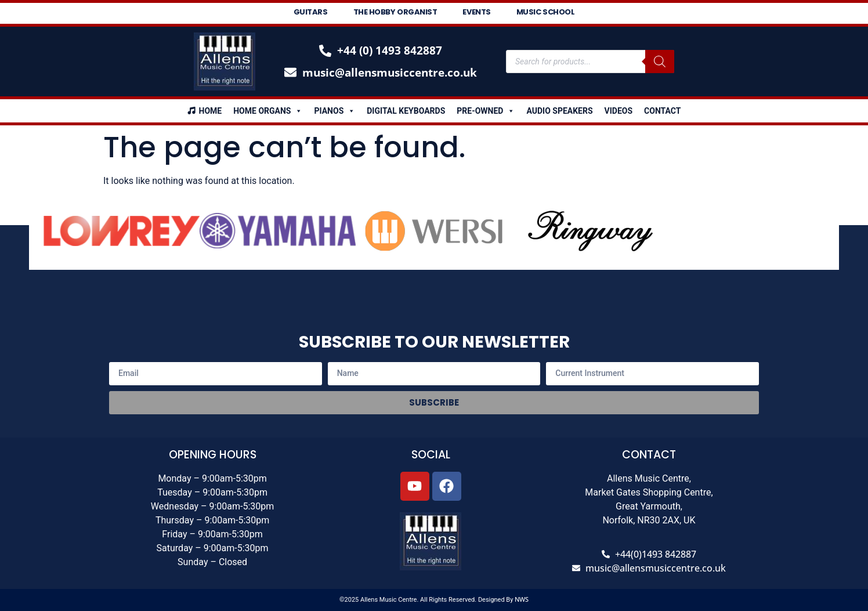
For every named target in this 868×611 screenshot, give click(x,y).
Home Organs (268, 111)
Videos (619, 111)
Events (476, 12)
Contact (662, 111)
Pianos (334, 111)
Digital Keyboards (406, 111)
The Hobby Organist (395, 12)
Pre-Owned (486, 111)
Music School (546, 12)
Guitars (311, 12)
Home (211, 111)
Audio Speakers (559, 111)
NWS (522, 599)
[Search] (660, 62)
